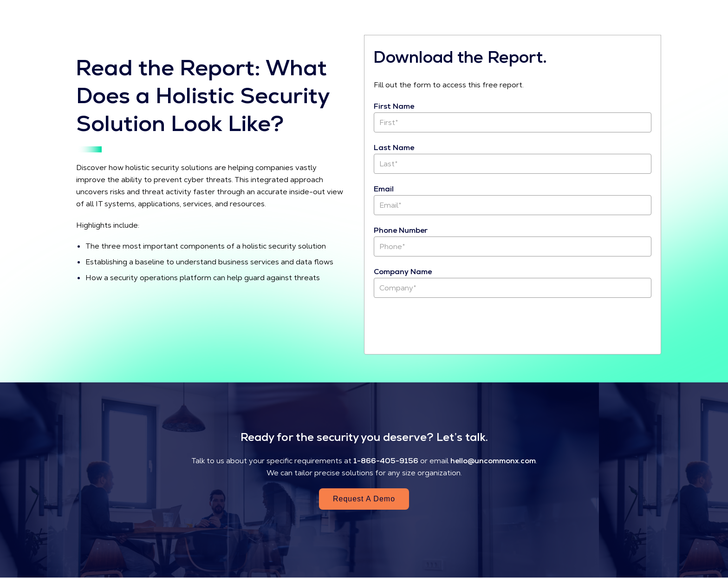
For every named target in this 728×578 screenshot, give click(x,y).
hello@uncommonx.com (493, 461)
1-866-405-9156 (386, 461)
